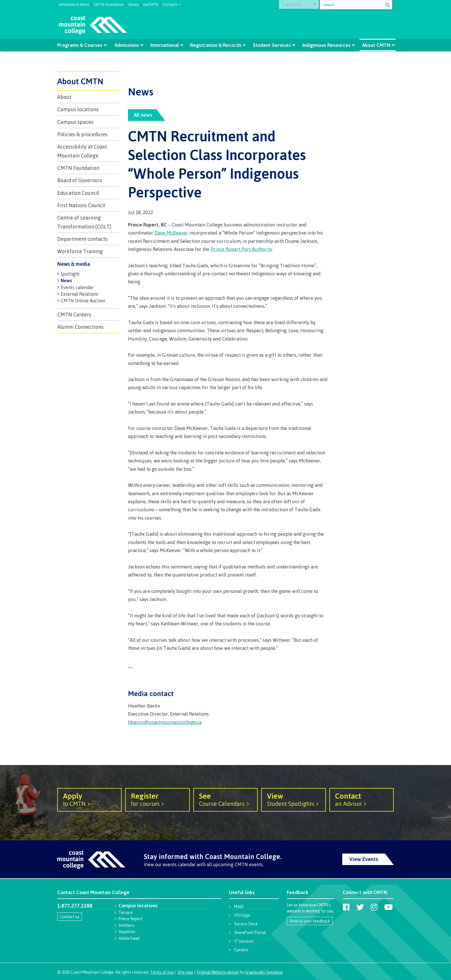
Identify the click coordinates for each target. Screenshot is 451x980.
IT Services (244, 941)
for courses (157, 799)
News (66, 280)
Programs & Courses (82, 45)
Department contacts (82, 239)
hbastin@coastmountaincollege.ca (165, 722)
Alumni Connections (80, 327)
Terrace (126, 912)
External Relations (80, 294)
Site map (185, 972)
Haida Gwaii (129, 938)
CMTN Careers (74, 314)
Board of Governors (80, 180)
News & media (74, 264)
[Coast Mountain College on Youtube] (388, 907)
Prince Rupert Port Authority (241, 249)
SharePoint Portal (250, 932)
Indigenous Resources (325, 45)
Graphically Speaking (264, 972)
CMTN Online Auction (83, 301)
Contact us (70, 917)
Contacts (170, 4)
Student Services (271, 45)
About (64, 97)
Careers (241, 950)
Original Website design (218, 972)
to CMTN (89, 799)
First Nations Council (81, 205)
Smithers (126, 925)
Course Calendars (225, 799)
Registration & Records (216, 45)
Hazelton (127, 932)
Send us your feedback (310, 921)
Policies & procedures (82, 134)
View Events (364, 859)
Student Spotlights (293, 799)
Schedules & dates (74, 4)
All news (143, 115)
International (165, 45)
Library (133, 4)
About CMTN (374, 45)
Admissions (128, 45)
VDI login (242, 915)
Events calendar (77, 287)
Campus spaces (75, 122)
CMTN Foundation (109, 4)
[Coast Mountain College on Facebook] (346, 907)
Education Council (78, 193)
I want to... (296, 5)
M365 (239, 907)
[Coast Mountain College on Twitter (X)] (360, 907)
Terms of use (162, 972)
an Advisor (362, 799)
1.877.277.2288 (75, 906)
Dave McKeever (171, 233)
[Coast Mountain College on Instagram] (374, 907)
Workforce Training (80, 251)
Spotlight (70, 274)
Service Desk (246, 924)
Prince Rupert (131, 919)
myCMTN (151, 4)
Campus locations (78, 109)
